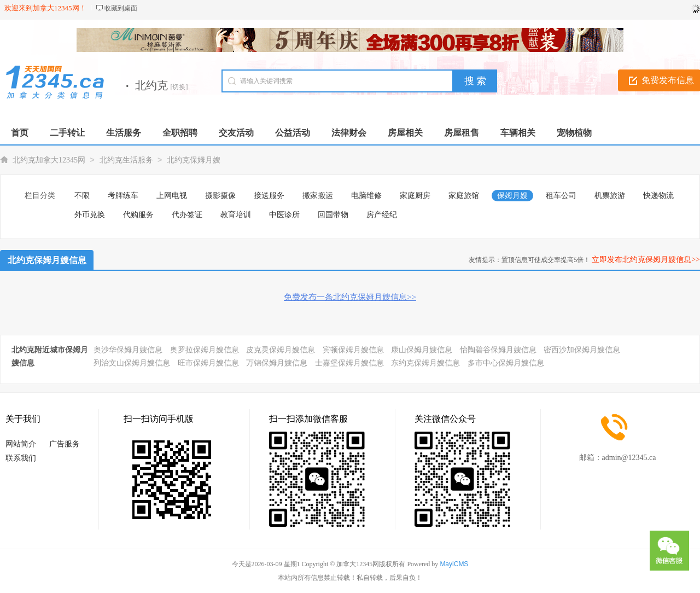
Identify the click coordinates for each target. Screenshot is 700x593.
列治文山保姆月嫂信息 (132, 363)
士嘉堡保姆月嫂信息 (349, 363)
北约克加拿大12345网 (49, 160)
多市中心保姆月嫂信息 (506, 363)
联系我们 (21, 458)
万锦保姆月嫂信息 (277, 363)
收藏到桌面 (121, 8)
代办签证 (187, 215)
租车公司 (561, 196)
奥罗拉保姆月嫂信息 (205, 350)
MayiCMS (454, 564)
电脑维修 (366, 196)
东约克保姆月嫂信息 (425, 363)
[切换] (179, 87)
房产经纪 (382, 215)
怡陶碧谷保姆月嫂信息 (498, 350)
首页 (20, 133)
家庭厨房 (415, 196)
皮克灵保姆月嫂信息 (281, 350)
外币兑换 (90, 215)
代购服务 (138, 215)
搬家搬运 (318, 196)
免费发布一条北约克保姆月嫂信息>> (350, 297)
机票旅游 (610, 196)
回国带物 (333, 215)
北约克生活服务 (126, 160)
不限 (82, 196)
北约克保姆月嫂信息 (47, 260)
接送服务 (269, 196)
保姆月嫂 (512, 196)
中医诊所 (284, 215)
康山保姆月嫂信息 (422, 350)
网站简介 (21, 444)
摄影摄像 (220, 196)
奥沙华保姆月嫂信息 (128, 350)
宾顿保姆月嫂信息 (353, 350)
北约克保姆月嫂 (194, 160)
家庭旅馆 (464, 196)
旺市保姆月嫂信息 (208, 363)
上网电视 (172, 196)
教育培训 (236, 215)
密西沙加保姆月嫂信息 (582, 350)
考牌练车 (123, 196)
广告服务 (65, 444)
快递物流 (658, 196)
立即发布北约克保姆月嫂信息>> (646, 260)
